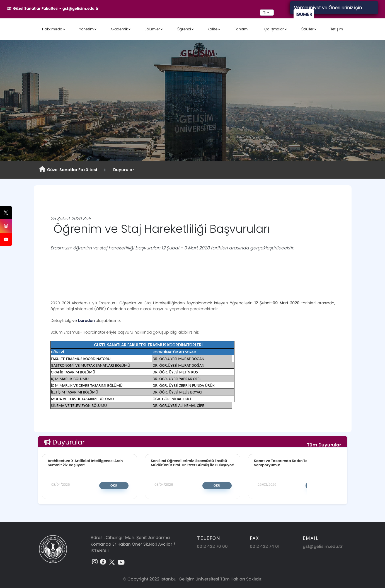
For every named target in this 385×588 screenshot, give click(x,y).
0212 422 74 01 (265, 546)
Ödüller (307, 29)
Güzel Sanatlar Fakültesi (68, 169)
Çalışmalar (274, 29)
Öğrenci (184, 29)
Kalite (213, 29)
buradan (87, 320)
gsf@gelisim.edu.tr (323, 546)
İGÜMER (304, 14)
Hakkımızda (52, 29)
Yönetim (86, 29)
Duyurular (123, 170)
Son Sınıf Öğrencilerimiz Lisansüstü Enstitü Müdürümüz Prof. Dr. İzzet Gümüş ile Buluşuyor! (193, 463)
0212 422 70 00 (212, 546)
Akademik (119, 29)
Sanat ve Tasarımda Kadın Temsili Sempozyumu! (285, 463)
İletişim (337, 29)
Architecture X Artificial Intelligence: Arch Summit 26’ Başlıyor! (85, 463)
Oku (114, 485)
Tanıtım (241, 29)
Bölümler (152, 29)
